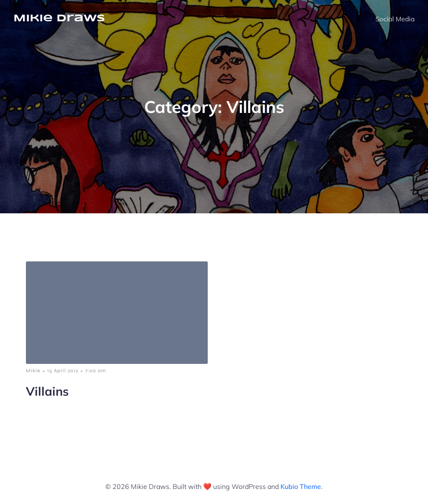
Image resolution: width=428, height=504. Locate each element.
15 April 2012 (63, 371)
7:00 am (96, 371)
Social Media (395, 19)
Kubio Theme (301, 486)
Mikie (33, 371)
